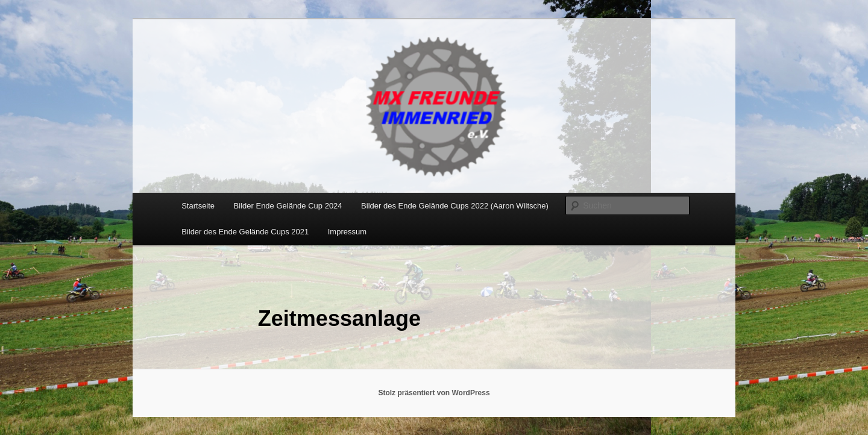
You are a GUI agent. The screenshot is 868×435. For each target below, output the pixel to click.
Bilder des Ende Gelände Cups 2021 (245, 232)
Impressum (347, 232)
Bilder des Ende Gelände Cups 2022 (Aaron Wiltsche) (455, 206)
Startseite (198, 206)
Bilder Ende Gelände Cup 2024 (288, 206)
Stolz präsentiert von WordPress (434, 393)
